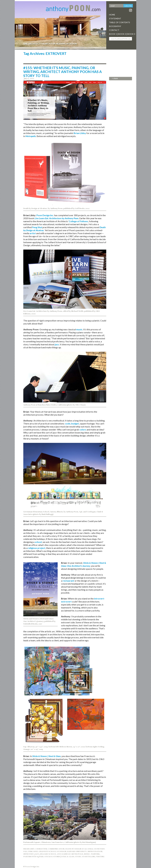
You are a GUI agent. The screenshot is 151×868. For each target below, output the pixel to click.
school (38, 542)
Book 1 (113, 34)
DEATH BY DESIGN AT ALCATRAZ (79, 849)
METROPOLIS (77, 854)
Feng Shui (37, 227)
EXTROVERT (99, 849)
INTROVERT (28, 854)
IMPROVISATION (95, 851)
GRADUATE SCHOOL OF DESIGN (52, 851)
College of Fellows (78, 221)
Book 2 (122, 34)
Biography (115, 26)
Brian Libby (80, 133)
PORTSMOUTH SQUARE (33, 857)
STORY (78, 857)
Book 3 (131, 34)
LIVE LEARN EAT (64, 854)
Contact (114, 30)
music (79, 329)
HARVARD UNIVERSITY (77, 851)
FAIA (25, 851)
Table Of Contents (120, 22)
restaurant (68, 581)
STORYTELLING (89, 857)
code (68, 423)
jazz (57, 344)
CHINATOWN (41, 849)
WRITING (100, 857)
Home (112, 15)
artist (33, 233)
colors (83, 429)
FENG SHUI (33, 851)
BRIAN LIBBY (29, 849)
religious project (37, 548)
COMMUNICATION (56, 849)
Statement (115, 18)
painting (95, 854)
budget (75, 423)
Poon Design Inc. (45, 215)
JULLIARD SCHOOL (48, 854)
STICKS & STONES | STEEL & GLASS (59, 857)
